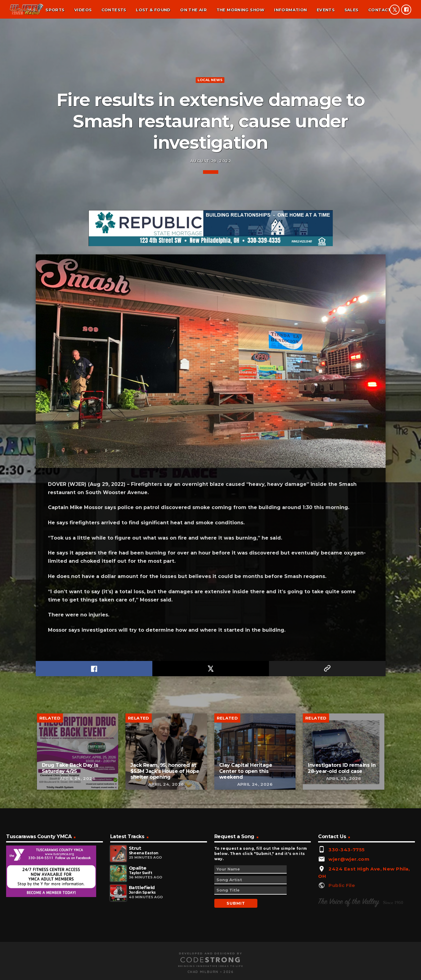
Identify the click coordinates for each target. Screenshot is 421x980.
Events (326, 10)
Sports (55, 10)
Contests (114, 10)
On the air (193, 10)
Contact (380, 10)
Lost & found (153, 10)
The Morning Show (241, 10)
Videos (83, 10)
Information (290, 10)
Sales (352, 10)
